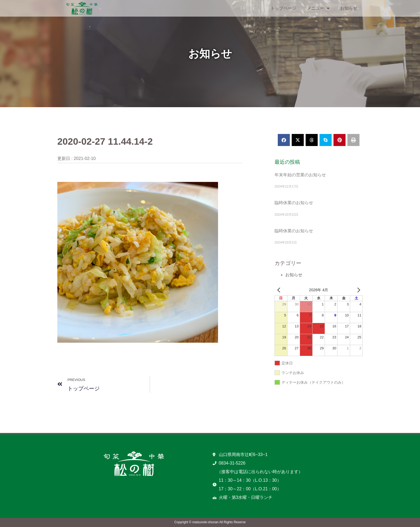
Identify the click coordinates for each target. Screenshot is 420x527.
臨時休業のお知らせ (294, 203)
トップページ (283, 8)
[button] (284, 140)
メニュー (318, 8)
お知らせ (349, 8)
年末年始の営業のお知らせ (300, 175)
